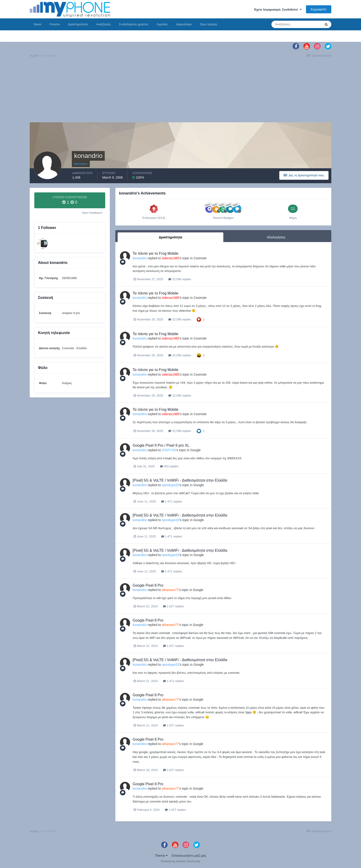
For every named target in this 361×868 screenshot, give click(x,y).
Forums (55, 24)
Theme (161, 856)
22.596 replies (180, 279)
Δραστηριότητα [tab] (171, 237)
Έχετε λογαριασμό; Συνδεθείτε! (278, 10)
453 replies (169, 466)
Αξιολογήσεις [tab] (276, 237)
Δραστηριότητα (78, 24)
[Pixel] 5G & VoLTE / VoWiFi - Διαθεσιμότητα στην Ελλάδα (180, 480)
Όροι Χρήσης (209, 24)
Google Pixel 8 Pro (148, 585)
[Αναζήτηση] (296, 24)
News (38, 24)
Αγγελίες (162, 24)
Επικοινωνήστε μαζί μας (189, 856)
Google (195, 450)
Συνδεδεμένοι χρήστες (134, 24)
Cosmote (200, 258)
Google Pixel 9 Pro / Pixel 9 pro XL (161, 445)
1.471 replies (172, 501)
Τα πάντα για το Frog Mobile (156, 253)
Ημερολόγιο (184, 24)
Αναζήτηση (103, 24)
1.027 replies (173, 606)
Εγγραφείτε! (319, 9)
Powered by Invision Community (180, 861)
